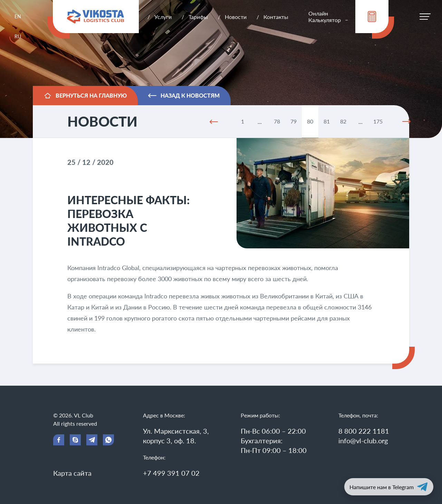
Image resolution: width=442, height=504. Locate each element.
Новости (236, 17)
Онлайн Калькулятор (325, 17)
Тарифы (198, 17)
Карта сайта (72, 473)
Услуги (163, 17)
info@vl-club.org (363, 441)
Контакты (276, 17)
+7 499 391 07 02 (171, 473)
